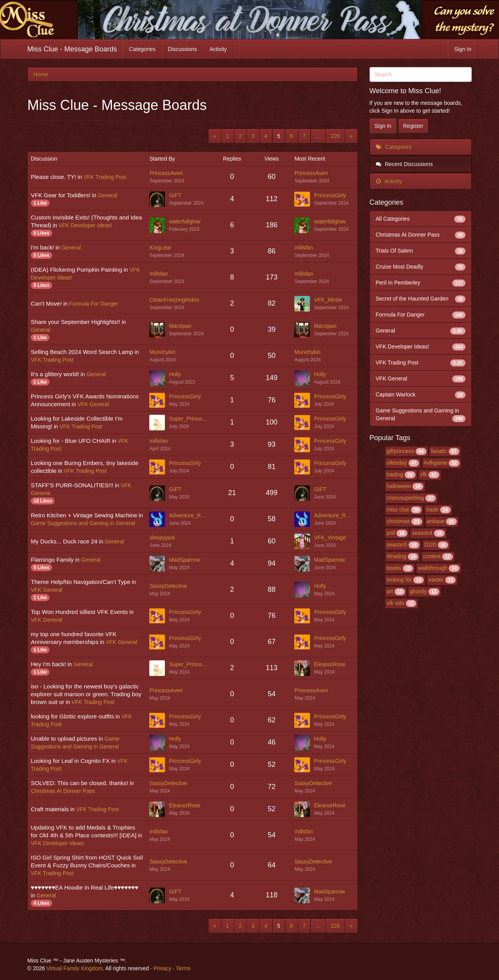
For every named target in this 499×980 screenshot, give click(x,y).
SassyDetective (168, 586)
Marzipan (180, 326)
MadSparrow (184, 560)
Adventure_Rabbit (189, 515)
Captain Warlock (421, 394)
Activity (218, 49)
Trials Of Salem (421, 251)
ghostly (418, 591)
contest (432, 556)
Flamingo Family (52, 560)
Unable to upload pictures (64, 739)
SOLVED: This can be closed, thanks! (80, 783)
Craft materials (50, 809)
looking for (399, 580)
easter (436, 580)
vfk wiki (395, 603)
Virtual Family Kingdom (74, 968)
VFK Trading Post (105, 177)
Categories (142, 49)
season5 (397, 545)
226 (335, 136)
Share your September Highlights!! (75, 322)
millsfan (303, 248)
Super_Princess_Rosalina (189, 419)
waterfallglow (185, 221)
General (108, 195)
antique (436, 521)
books (394, 568)
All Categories (421, 219)
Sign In (463, 49)
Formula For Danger (94, 304)
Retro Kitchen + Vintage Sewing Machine (84, 515)
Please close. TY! (53, 177)
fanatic (439, 451)
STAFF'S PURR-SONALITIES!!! (72, 485)
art (390, 591)
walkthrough (433, 568)
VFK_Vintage (330, 538)
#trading (397, 556)
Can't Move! (46, 303)
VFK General (93, 404)
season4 (422, 533)
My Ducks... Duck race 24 (64, 541)
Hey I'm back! (48, 664)
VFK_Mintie (328, 300)
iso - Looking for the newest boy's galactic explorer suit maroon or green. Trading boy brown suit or (86, 694)
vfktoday (397, 463)
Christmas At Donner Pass (63, 791)
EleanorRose (330, 664)
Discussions (183, 49)
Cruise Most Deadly (421, 267)
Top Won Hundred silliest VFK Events (79, 612)
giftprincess (401, 451)
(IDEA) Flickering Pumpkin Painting (76, 270)
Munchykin (162, 352)
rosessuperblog (405, 498)
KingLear (160, 248)
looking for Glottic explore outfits (72, 716)
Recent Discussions (404, 164)
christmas (398, 521)
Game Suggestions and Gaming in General (83, 523)
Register (413, 126)
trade (432, 509)
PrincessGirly (330, 195)
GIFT (175, 195)
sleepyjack (162, 538)
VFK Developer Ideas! (85, 225)
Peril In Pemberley (421, 283)
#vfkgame (436, 463)
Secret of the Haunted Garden (421, 299)
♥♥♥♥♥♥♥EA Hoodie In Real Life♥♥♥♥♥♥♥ (85, 887)
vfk (423, 474)
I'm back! (42, 247)
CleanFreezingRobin (174, 300)
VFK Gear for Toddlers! (61, 195)
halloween (399, 486)
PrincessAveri (166, 173)
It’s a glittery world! (55, 374)
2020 (430, 545)
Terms (183, 968)
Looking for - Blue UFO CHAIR (71, 441)
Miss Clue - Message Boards (72, 49)
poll (391, 533)
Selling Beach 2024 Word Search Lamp (82, 352)
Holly (175, 374)
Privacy (163, 968)
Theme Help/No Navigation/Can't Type (81, 582)
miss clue (398, 509)
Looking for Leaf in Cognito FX (70, 761)
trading (395, 474)
